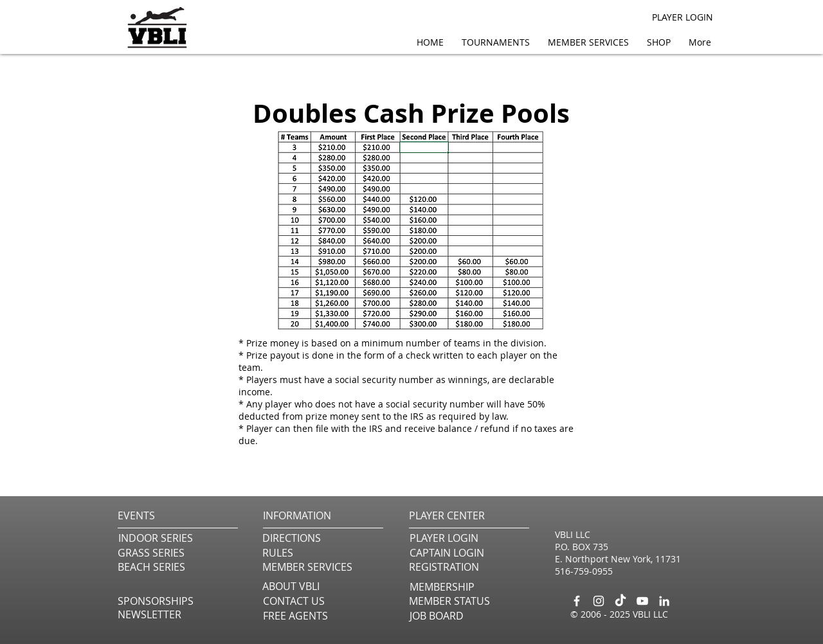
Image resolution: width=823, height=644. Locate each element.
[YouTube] (642, 601)
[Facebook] (577, 601)
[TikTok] (620, 601)
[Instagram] (599, 601)
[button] (591, 42)
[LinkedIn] (664, 601)
